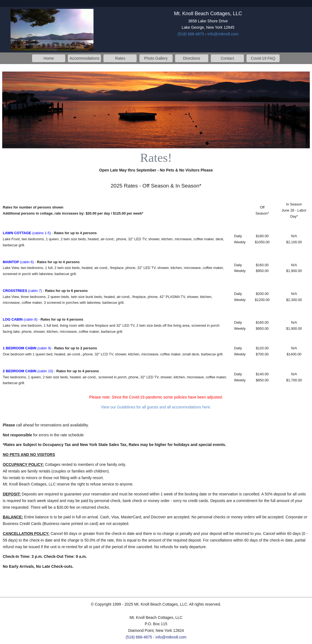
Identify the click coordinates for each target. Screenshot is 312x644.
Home (49, 58)
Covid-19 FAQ (263, 58)
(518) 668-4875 (191, 34)
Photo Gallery (156, 58)
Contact (227, 58)
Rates (120, 58)
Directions (192, 58)
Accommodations (84, 58)
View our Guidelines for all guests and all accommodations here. (156, 407)
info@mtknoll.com (223, 34)
